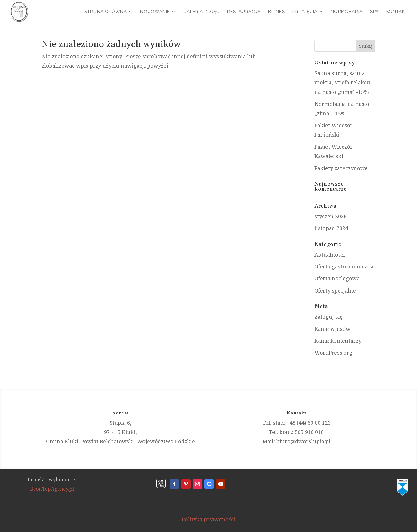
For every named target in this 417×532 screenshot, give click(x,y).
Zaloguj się (329, 317)
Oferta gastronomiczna (344, 266)
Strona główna (106, 12)
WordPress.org (333, 353)
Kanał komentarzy (338, 341)
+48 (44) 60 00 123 (309, 423)
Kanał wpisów (332, 329)
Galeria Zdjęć (201, 12)
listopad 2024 (331, 228)
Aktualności (330, 255)
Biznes (277, 12)
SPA (374, 12)
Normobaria (347, 12)
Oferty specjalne (335, 290)
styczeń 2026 (331, 216)
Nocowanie (155, 12)
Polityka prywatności (209, 519)
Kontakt (397, 12)
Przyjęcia (305, 12)
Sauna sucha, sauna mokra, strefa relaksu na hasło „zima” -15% (342, 82)
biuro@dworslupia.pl (303, 441)
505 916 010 (309, 432)
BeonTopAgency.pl (52, 489)
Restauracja (244, 12)
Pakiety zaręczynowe (341, 168)
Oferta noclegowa (337, 278)
